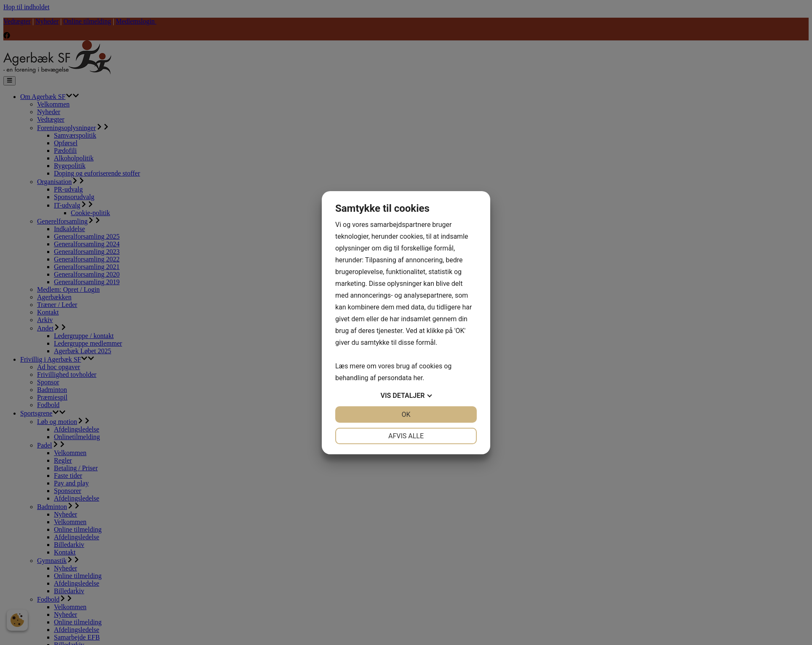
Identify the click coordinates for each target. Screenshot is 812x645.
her (418, 378)
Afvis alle (406, 436)
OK (406, 414)
